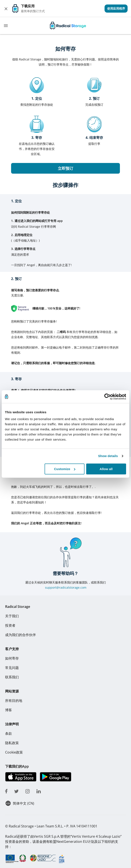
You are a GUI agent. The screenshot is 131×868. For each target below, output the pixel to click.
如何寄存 (12, 658)
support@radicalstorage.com (66, 587)
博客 (9, 710)
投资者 (10, 625)
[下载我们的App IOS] (21, 777)
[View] (116, 9)
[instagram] (28, 790)
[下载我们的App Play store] (55, 777)
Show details (108, 456)
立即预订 (65, 168)
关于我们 (12, 616)
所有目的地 (14, 701)
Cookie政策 (14, 752)
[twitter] (16, 790)
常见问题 (12, 668)
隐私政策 (12, 743)
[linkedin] (39, 790)
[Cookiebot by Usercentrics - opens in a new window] (107, 397)
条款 (9, 733)
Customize (65, 469)
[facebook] (6, 790)
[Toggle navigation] (6, 26)
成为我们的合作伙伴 (20, 635)
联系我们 (12, 677)
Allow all (106, 469)
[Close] (6, 9)
